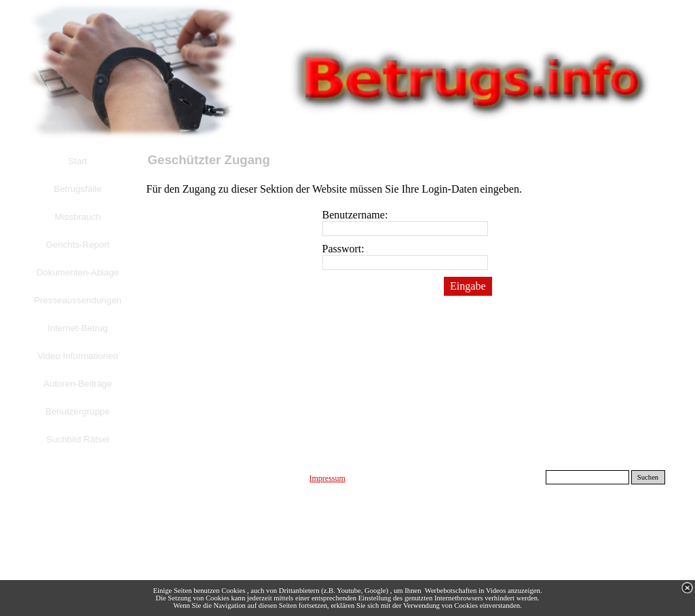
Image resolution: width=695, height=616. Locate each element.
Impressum (327, 478)
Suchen (648, 477)
